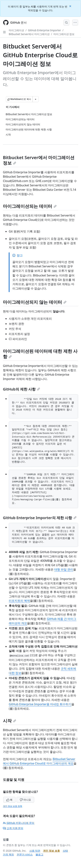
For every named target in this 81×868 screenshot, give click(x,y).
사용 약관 (35, 851)
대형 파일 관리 (64, 569)
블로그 (39, 854)
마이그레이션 (16, 30)
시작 (9, 721)
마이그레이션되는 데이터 (30, 206)
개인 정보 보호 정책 (12, 806)
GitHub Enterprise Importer (44, 30)
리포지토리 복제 (19, 601)
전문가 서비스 (25, 854)
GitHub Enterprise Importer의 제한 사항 (40, 518)
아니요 (25, 800)
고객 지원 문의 (13, 828)
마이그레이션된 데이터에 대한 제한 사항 (40, 354)
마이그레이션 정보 (64, 34)
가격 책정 (8, 854)
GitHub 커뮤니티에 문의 (19, 823)
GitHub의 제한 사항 (21, 389)
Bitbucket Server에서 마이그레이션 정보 (39, 160)
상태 (65, 851)
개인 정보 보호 (51, 851)
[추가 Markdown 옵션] (36, 99)
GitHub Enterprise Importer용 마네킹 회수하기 (40, 704)
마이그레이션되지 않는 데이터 (35, 302)
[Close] (71, 6)
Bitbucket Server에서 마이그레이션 (29, 34)
